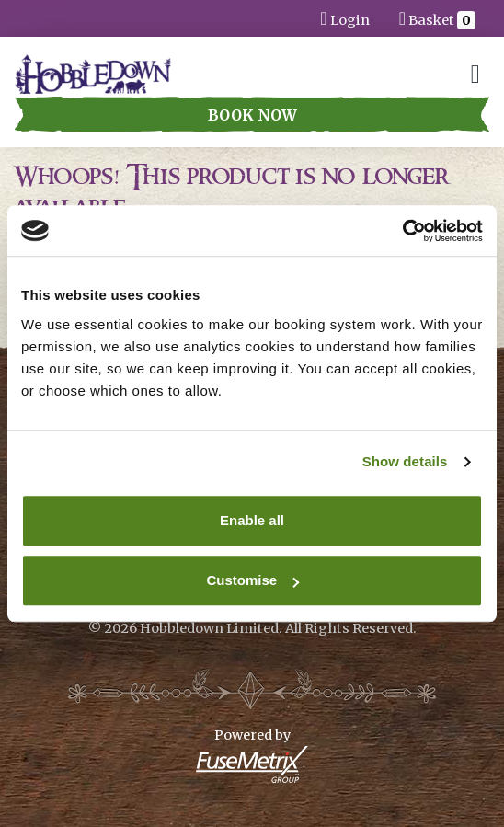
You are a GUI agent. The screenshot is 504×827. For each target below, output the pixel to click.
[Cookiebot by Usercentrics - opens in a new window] (402, 231)
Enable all (252, 520)
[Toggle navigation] (475, 74)
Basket (437, 18)
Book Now (252, 115)
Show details (405, 461)
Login (344, 18)
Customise (252, 580)
